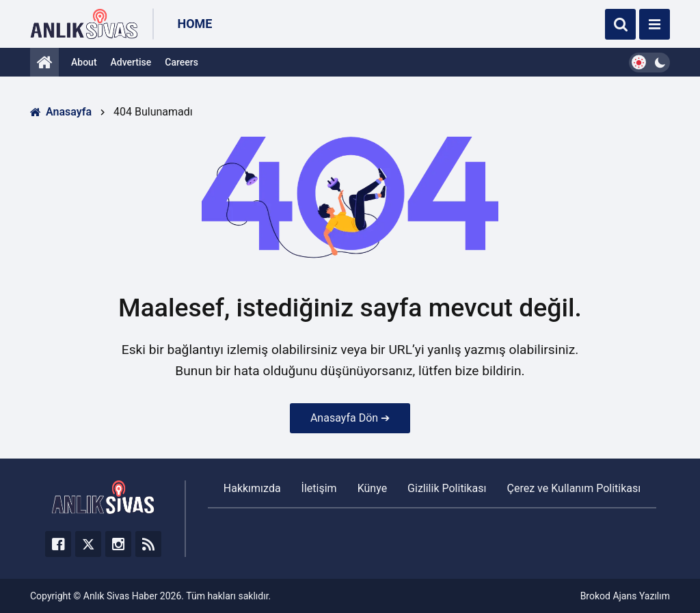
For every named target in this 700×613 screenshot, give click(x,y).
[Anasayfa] (44, 62)
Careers (181, 62)
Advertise (131, 62)
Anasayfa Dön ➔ (350, 418)
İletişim (319, 488)
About (84, 62)
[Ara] (620, 24)
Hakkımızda (252, 488)
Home (194, 24)
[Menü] (655, 24)
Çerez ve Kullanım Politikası (574, 488)
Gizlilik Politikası (447, 488)
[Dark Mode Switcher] (649, 63)
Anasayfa (61, 112)
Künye (372, 488)
